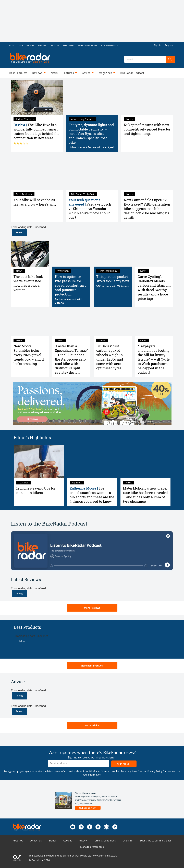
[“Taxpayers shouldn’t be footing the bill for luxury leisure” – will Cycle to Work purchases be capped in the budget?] (154, 323)
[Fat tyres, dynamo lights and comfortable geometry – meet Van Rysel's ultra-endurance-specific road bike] (92, 98)
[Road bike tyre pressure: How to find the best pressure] (71, 254)
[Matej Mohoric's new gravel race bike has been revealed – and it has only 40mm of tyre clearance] (145, 462)
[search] (170, 59)
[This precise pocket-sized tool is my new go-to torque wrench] (113, 254)
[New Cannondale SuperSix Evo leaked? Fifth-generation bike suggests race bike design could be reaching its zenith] (147, 172)
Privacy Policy (155, 771)
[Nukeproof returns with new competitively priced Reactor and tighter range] (147, 98)
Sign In (157, 45)
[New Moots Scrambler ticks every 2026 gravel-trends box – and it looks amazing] (30, 323)
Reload (20, 232)
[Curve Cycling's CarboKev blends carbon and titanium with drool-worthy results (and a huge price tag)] (154, 254)
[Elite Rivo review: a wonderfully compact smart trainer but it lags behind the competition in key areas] (37, 98)
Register (169, 45)
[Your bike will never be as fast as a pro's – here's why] (37, 172)
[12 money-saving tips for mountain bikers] (39, 462)
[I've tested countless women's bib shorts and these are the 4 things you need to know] (92, 462)
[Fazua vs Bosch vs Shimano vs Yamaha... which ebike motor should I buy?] (92, 172)
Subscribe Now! (88, 808)
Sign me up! (124, 764)
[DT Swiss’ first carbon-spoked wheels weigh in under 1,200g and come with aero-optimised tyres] (113, 323)
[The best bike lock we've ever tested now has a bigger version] (30, 254)
